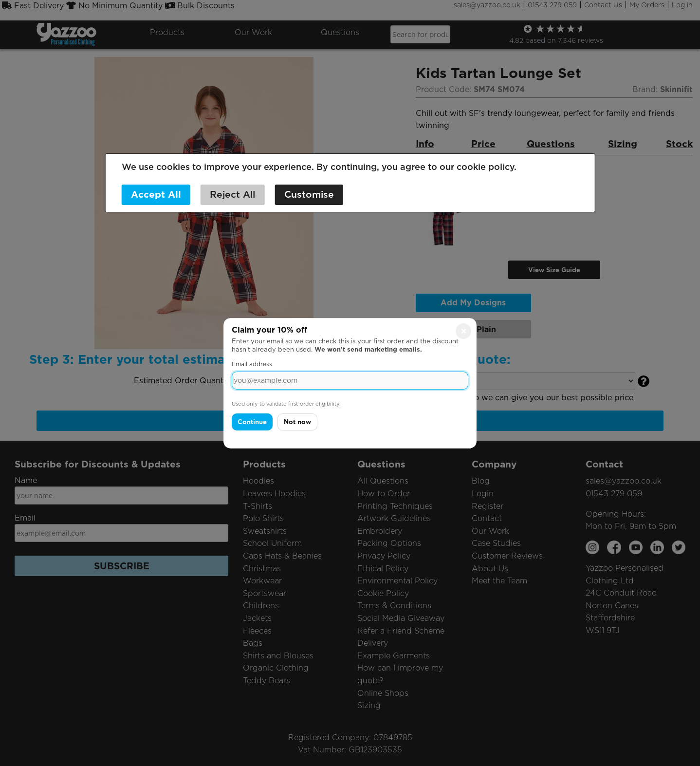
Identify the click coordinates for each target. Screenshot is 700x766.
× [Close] (464, 331)
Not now (297, 422)
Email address (252, 364)
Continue (252, 422)
